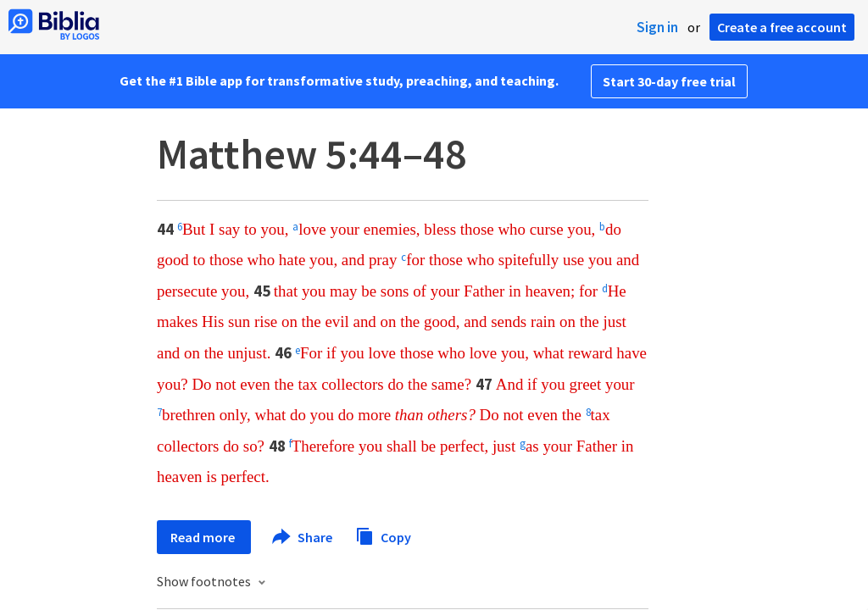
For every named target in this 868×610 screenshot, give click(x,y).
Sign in (657, 27)
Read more (204, 537)
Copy (383, 535)
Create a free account (782, 27)
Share (303, 537)
